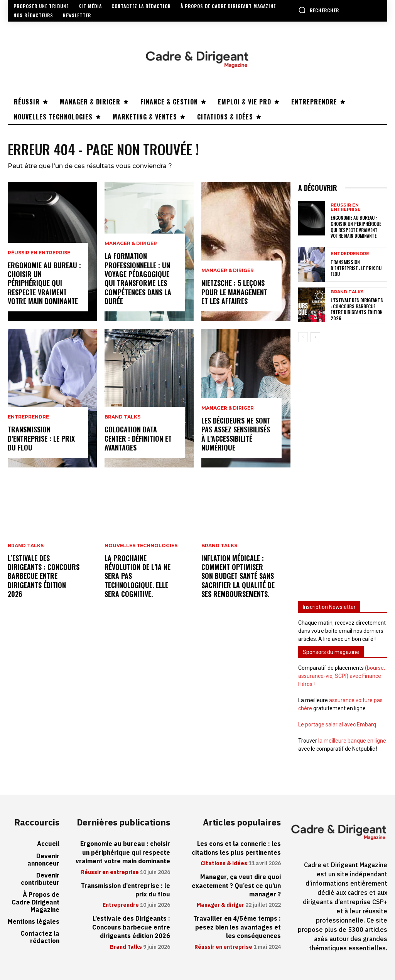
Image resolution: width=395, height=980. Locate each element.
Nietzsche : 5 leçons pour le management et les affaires (234, 292)
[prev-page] (303, 337)
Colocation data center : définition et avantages (138, 438)
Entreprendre (28, 417)
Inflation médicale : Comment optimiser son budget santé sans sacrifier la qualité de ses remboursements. (238, 576)
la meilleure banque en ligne (352, 741)
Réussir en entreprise (39, 253)
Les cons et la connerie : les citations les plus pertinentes (236, 848)
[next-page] (315, 337)
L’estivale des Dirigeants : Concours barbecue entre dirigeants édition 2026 (44, 576)
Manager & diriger (131, 244)
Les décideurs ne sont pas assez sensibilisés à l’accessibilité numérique (236, 434)
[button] (319, 10)
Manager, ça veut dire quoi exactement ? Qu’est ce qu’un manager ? (236, 886)
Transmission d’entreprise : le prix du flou (41, 438)
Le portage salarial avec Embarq (337, 724)
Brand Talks (26, 546)
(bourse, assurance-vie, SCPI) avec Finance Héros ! (342, 676)
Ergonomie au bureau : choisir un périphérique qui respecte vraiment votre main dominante (44, 283)
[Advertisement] (343, 467)
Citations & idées (224, 864)
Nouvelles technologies (141, 546)
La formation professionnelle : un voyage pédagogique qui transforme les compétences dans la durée (138, 278)
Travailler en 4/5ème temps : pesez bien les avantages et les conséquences (237, 927)
